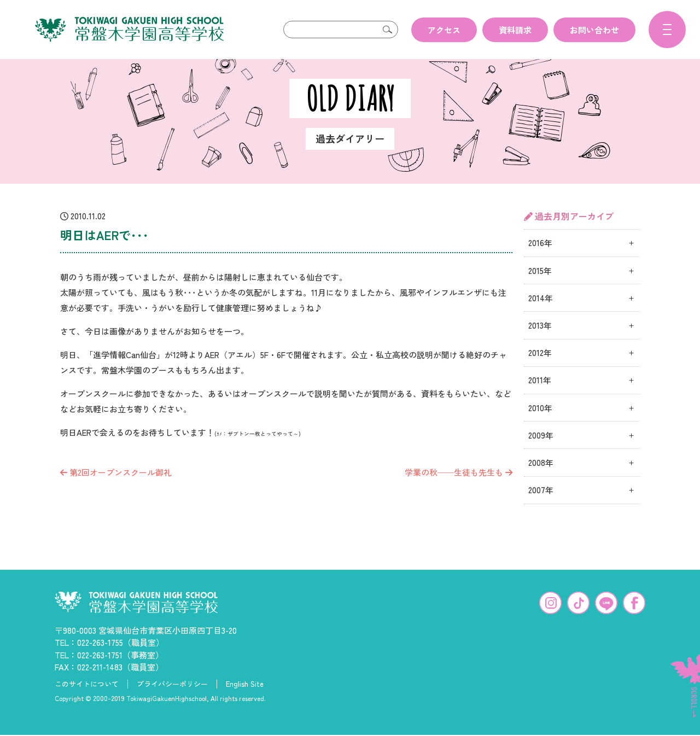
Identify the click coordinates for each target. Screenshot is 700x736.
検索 (387, 30)
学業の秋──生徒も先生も (459, 490)
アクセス (444, 30)
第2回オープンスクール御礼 (116, 490)
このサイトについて (87, 702)
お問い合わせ (594, 30)
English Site (245, 702)
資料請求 (515, 30)
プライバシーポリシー (172, 702)
